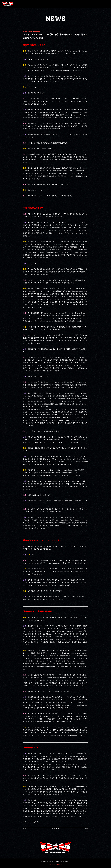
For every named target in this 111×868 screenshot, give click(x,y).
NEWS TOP (55, 829)
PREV (25, 829)
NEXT (86, 829)
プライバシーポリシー (55, 865)
